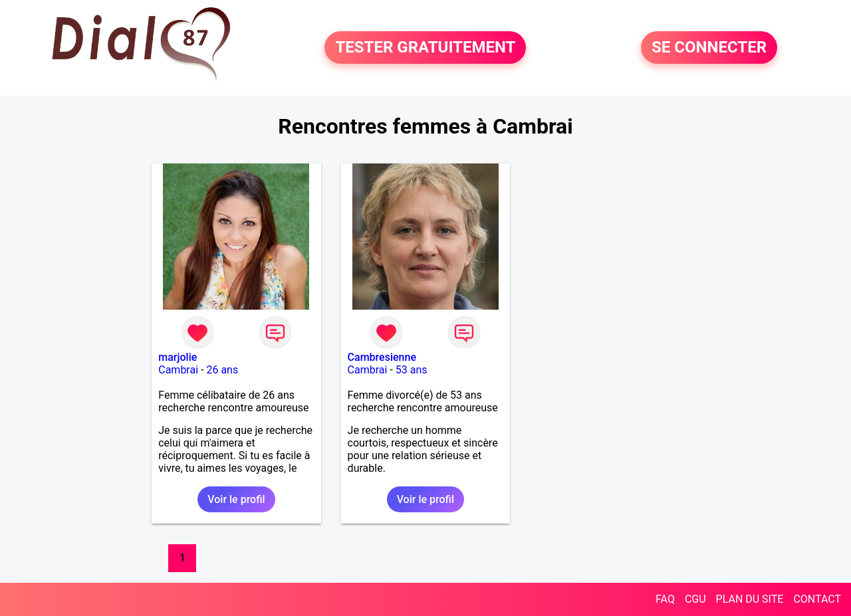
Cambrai (178, 370)
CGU (695, 599)
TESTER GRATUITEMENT (425, 48)
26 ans (222, 370)
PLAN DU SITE (750, 599)
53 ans (412, 370)
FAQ (665, 599)
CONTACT (817, 599)
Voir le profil (236, 499)
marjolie (178, 357)
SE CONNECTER (709, 48)
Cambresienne (382, 357)
